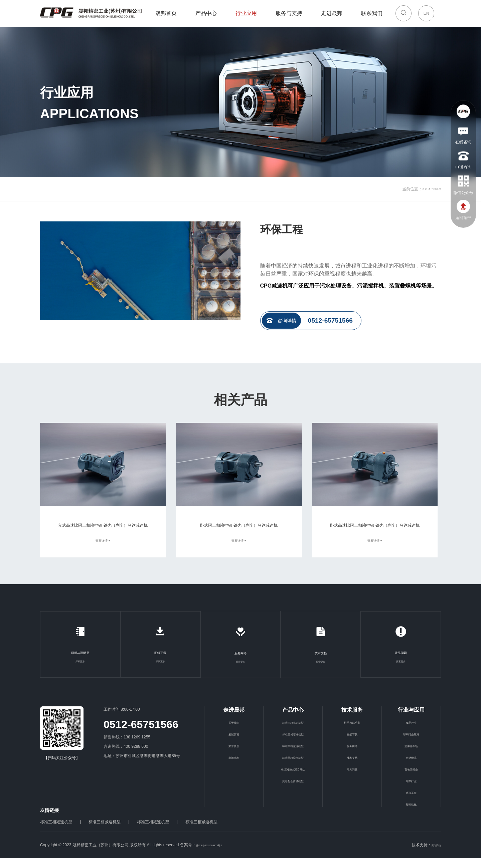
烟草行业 (411, 791)
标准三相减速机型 (293, 732)
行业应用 (246, 15)
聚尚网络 (433, 855)
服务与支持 (289, 15)
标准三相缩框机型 (293, 744)
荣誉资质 (234, 755)
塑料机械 (411, 814)
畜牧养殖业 (411, 779)
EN (426, 13)
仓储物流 (411, 767)
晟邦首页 (166, 13)
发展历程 (234, 744)
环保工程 (411, 802)
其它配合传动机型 (293, 791)
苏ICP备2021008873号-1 (218, 855)
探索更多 (80, 671)
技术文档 (321, 662)
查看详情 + (103, 550)
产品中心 (206, 13)
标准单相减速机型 (293, 755)
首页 (416, 189)
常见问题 (401, 662)
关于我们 (234, 732)
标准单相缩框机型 (293, 767)
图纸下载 (160, 662)
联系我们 (372, 15)
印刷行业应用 (411, 744)
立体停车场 (411, 755)
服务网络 (240, 662)
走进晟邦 (332, 15)
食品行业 (411, 732)
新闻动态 (234, 767)
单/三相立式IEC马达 (293, 779)
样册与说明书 (80, 662)
